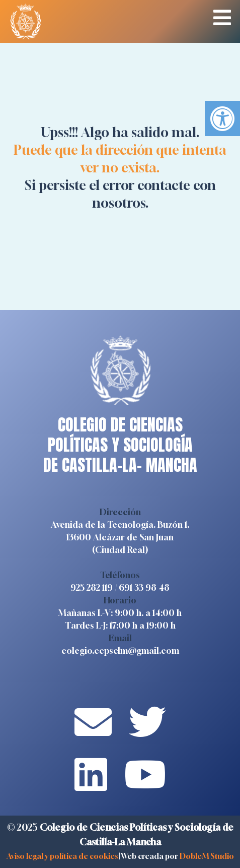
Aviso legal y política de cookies (62, 856)
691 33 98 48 (144, 587)
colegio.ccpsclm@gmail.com (120, 650)
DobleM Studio (207, 856)
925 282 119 (92, 587)
